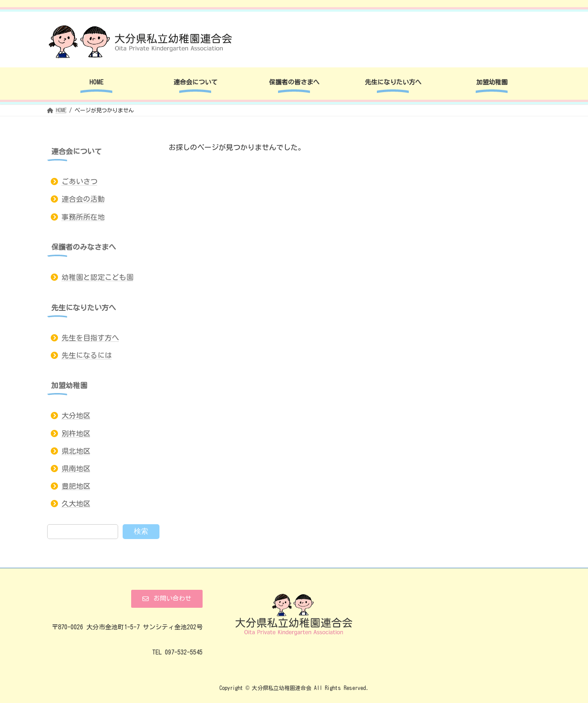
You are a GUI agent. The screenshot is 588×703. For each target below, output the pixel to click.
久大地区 (76, 504)
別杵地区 (76, 433)
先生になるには (87, 355)
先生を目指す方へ (90, 338)
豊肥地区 (76, 486)
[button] (167, 599)
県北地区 (76, 451)
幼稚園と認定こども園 (97, 277)
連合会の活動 (83, 199)
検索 (141, 531)
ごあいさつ (80, 181)
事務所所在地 (83, 217)
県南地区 (76, 469)
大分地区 (76, 416)
